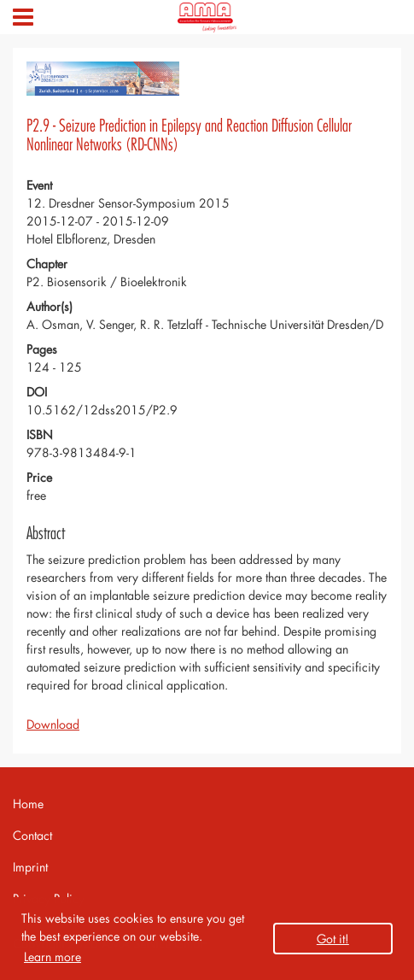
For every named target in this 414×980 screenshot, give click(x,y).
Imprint (30, 867)
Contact (32, 835)
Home (28, 804)
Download (53, 724)
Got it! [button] (333, 939)
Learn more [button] (52, 957)
